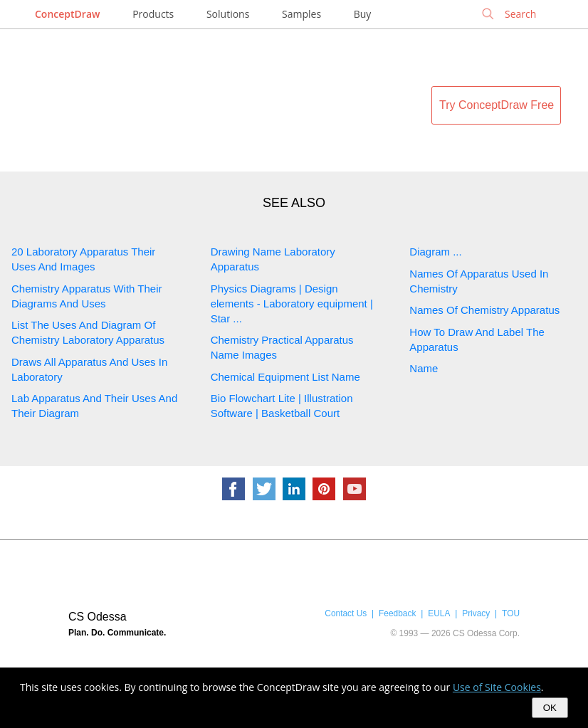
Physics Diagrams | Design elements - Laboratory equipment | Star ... (292, 304)
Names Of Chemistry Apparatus (484, 310)
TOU (511, 613)
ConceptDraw (67, 14)
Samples (301, 14)
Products (153, 14)
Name (424, 368)
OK (550, 708)
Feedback (397, 613)
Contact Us (346, 613)
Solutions (228, 14)
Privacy (476, 613)
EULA (439, 613)
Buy (363, 14)
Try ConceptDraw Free (497, 105)
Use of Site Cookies (497, 687)
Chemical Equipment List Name (285, 377)
